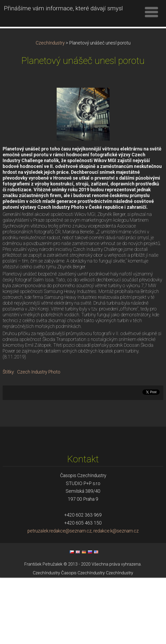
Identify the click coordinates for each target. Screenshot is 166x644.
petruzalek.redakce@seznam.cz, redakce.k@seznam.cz (83, 597)
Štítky (8, 438)
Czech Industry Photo (39, 438)
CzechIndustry (50, 109)
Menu (151, 12)
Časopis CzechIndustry (83, 639)
